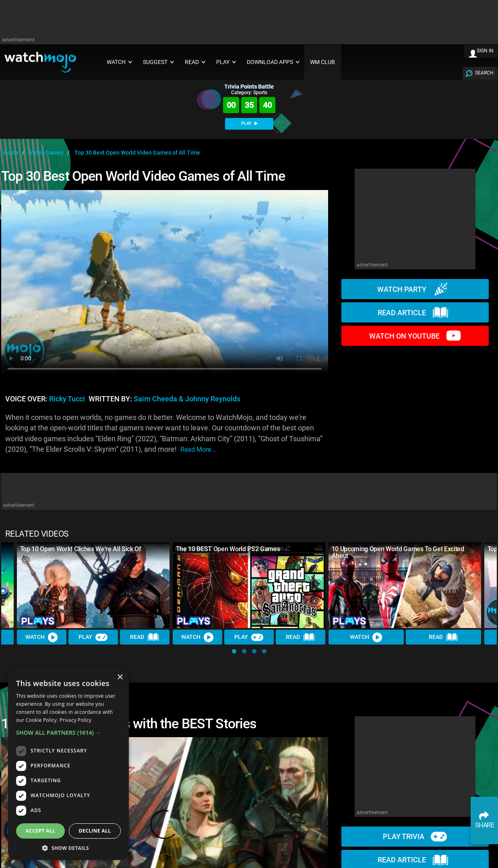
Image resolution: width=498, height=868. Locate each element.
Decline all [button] (95, 831)
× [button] (120, 677)
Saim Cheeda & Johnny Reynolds (187, 399)
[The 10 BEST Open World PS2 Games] (249, 585)
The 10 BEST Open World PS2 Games (228, 549)
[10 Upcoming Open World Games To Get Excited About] (405, 585)
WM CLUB (322, 62)
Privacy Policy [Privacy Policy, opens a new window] (75, 720)
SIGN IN (485, 51)
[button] (234, 651)
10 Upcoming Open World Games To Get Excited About (398, 552)
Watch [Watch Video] (42, 637)
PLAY (249, 123)
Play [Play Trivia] (93, 637)
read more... (198, 449)
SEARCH (484, 73)
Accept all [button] (41, 831)
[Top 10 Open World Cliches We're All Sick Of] (93, 585)
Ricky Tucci (67, 399)
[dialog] (68, 764)
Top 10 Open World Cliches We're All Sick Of (81, 549)
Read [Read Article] (145, 637)
